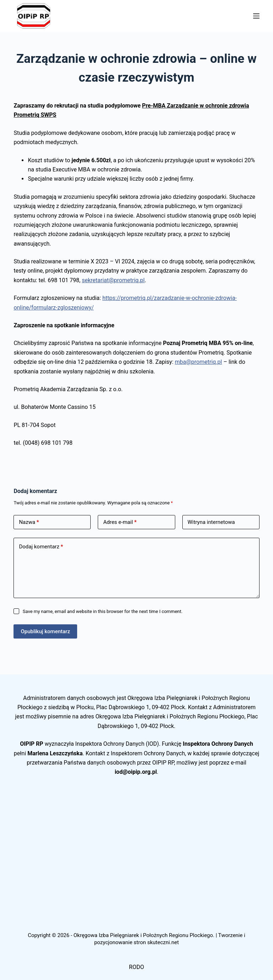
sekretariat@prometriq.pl (113, 280)
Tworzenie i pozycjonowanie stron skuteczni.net (170, 939)
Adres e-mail (120, 522)
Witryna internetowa (211, 522)
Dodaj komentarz (41, 547)
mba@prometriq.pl (199, 362)
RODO (136, 967)
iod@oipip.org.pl (136, 772)
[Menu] (256, 16)
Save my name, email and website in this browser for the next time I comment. (103, 611)
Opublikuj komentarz (45, 631)
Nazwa (29, 522)
